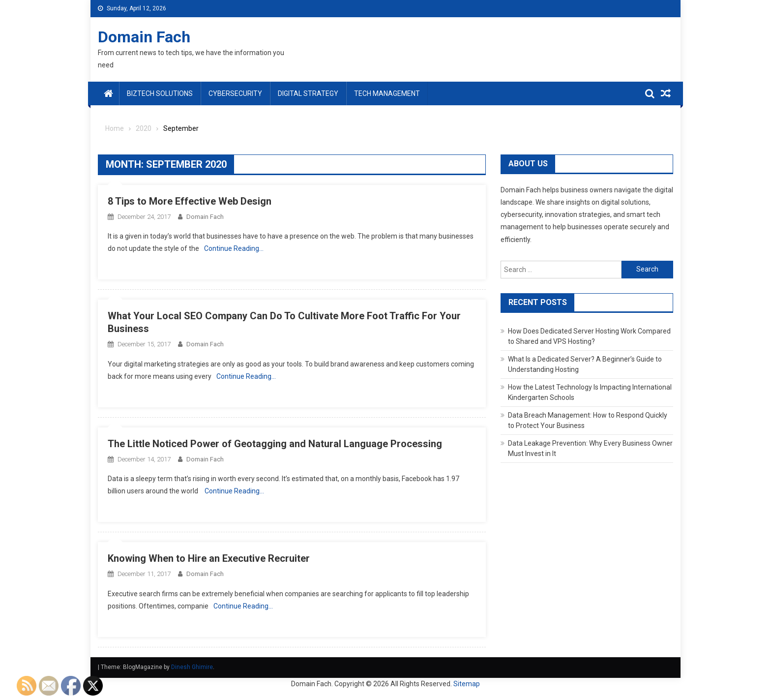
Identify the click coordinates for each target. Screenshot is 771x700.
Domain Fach (144, 37)
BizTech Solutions (160, 93)
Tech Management (387, 93)
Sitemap (467, 684)
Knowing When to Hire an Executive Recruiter (209, 558)
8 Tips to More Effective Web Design (190, 201)
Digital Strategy (308, 93)
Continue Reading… (234, 248)
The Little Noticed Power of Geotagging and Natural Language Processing (275, 444)
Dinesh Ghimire (192, 667)
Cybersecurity (235, 93)
